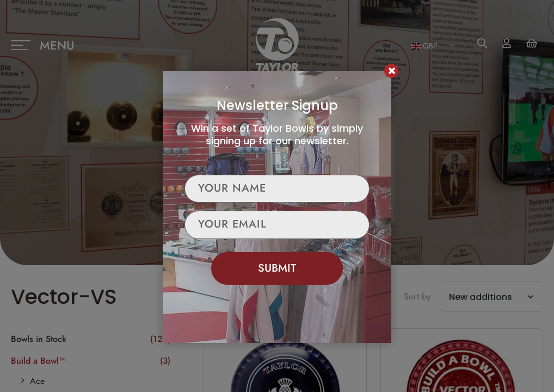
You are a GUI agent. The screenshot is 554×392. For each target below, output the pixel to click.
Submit (277, 268)
